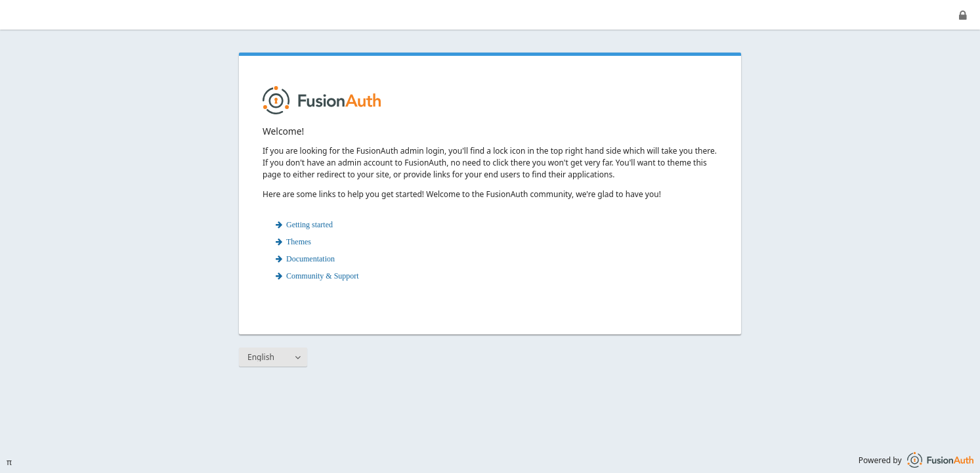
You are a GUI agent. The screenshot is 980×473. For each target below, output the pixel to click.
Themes (299, 242)
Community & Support (323, 276)
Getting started (309, 225)
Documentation (310, 259)
